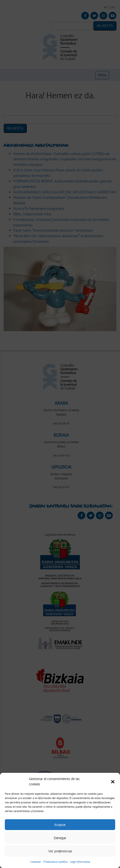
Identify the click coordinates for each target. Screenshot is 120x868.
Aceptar (60, 825)
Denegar (60, 838)
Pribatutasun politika (55, 862)
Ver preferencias (60, 851)
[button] (113, 782)
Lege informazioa (80, 862)
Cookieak (36, 862)
